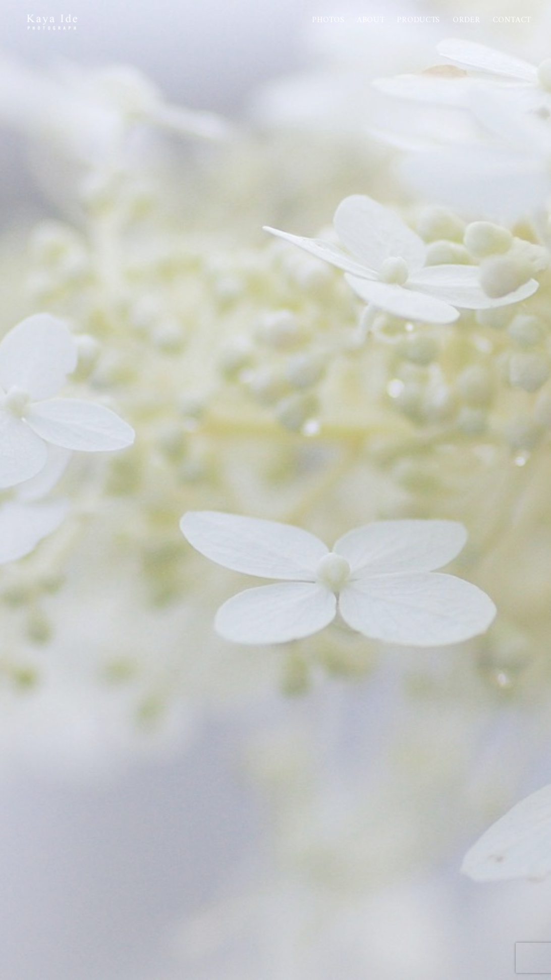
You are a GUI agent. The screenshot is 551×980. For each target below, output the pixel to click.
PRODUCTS (419, 20)
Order (466, 20)
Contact (512, 20)
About (371, 20)
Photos (328, 20)
